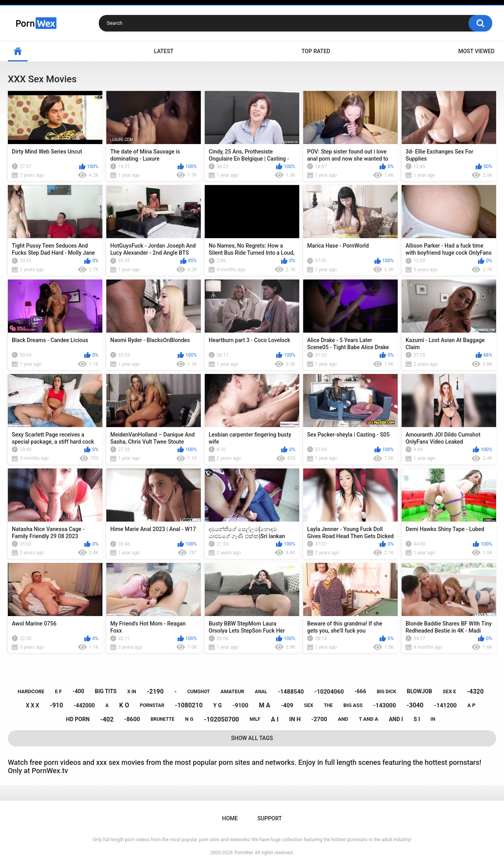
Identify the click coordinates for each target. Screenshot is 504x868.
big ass (353, 705)
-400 (78, 691)
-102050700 (221, 719)
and (343, 719)
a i (275, 719)
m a (265, 705)
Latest (164, 51)
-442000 (84, 705)
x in (132, 692)
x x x (33, 705)
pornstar (152, 705)
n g (189, 719)
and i (396, 719)
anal (261, 692)
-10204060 (329, 692)
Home (18, 51)
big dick (386, 692)
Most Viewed (476, 51)
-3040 (415, 705)
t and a (368, 719)
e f (59, 691)
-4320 (475, 691)
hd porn (78, 719)
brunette (163, 719)
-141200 (445, 705)
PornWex (244, 853)
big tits (106, 691)
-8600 (132, 719)
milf (255, 719)
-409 (287, 705)
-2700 (319, 719)
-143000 (385, 705)
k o (124, 705)
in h (295, 719)
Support (270, 818)
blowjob (419, 691)
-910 (56, 705)
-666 (360, 691)
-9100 (240, 705)
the (328, 705)
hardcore (31, 691)
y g (218, 705)
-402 (107, 719)
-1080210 (189, 705)
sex (309, 705)
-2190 (155, 691)
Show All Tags (252, 738)
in (433, 719)
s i (417, 719)
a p (471, 705)
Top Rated (316, 51)
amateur (232, 691)
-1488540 (291, 692)
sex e (449, 691)
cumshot (199, 692)
